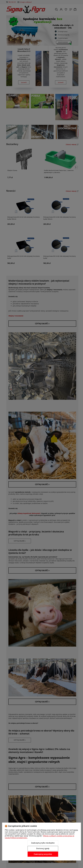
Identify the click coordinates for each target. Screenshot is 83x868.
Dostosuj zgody (43, 848)
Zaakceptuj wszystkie (43, 854)
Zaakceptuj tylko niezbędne (43, 843)
